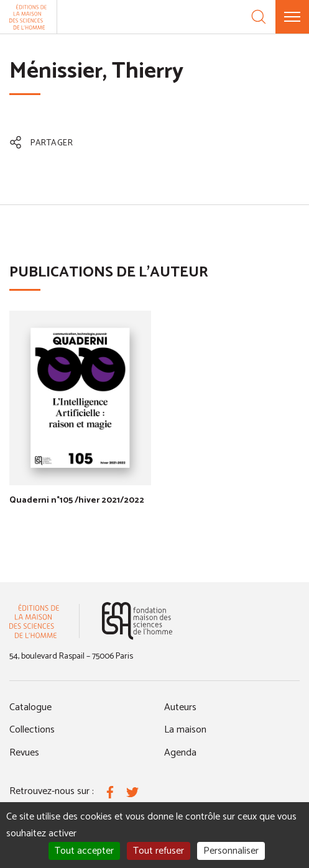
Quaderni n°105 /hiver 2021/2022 (77, 500)
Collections (32, 730)
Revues (24, 753)
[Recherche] (259, 17)
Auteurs (180, 707)
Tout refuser (159, 851)
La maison (185, 730)
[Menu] (292, 17)
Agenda (180, 753)
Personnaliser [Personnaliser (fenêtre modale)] (231, 851)
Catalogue (30, 707)
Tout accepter (84, 851)
